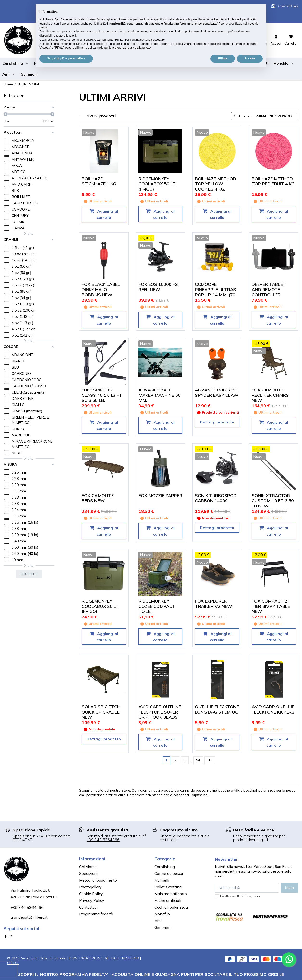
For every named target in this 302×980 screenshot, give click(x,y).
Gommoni (163, 927)
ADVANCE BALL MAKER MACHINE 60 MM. (160, 395)
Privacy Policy (92, 900)
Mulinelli (162, 880)
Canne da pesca (169, 873)
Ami (158, 921)
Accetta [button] (250, 58)
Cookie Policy (91, 894)
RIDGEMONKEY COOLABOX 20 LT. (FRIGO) (101, 606)
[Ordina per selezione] (265, 116)
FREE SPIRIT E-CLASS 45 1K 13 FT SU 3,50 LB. (102, 395)
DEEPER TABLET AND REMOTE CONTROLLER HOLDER (269, 292)
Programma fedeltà (96, 914)
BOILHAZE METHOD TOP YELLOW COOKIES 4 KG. (216, 184)
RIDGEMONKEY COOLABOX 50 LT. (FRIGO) (157, 184)
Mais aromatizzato (171, 894)
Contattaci (288, 6)
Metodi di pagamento (98, 880)
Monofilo (162, 914)
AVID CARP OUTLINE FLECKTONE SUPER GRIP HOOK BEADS (160, 712)
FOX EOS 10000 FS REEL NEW (158, 287)
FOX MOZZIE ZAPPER (160, 496)
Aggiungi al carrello (107, 214)
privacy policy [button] (183, 19)
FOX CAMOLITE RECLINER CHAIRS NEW (270, 395)
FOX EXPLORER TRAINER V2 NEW (214, 604)
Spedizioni (88, 873)
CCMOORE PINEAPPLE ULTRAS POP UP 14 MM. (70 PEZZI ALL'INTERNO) (216, 292)
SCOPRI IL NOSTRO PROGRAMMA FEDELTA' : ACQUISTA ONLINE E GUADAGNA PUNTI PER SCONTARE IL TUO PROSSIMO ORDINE (151, 974)
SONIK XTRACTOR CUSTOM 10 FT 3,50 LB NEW (273, 501)
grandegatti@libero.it (29, 917)
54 (198, 760)
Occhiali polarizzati (171, 907)
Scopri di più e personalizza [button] (66, 58)
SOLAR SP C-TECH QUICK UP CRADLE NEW (101, 712)
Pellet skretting (168, 887)
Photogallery (90, 887)
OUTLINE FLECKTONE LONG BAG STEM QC (217, 709)
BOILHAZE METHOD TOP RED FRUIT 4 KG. (274, 181)
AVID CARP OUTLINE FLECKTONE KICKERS (273, 709)
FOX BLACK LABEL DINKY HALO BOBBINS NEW (101, 289)
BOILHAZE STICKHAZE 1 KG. (99, 181)
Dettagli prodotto (217, 422)
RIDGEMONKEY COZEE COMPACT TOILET (157, 606)
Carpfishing (165, 867)
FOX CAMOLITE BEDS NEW (98, 498)
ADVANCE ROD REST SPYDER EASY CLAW (217, 393)
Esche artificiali (168, 900)
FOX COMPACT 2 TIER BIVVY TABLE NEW (271, 606)
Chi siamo (88, 867)
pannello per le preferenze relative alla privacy (122, 48)
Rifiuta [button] (223, 58)
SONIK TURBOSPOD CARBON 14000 (216, 498)
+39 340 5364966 (103, 840)
